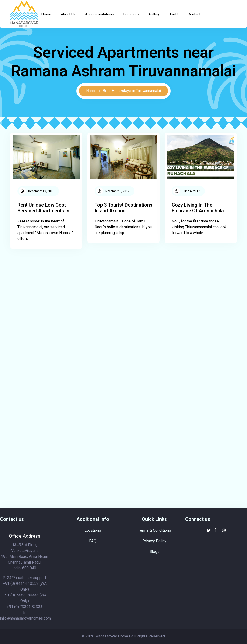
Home (46, 14)
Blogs (154, 552)
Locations (131, 14)
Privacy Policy (154, 541)
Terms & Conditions (154, 530)
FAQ (93, 541)
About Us (68, 14)
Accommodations (99, 14)
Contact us (12, 519)
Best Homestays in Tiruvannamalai (132, 91)
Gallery (154, 14)
